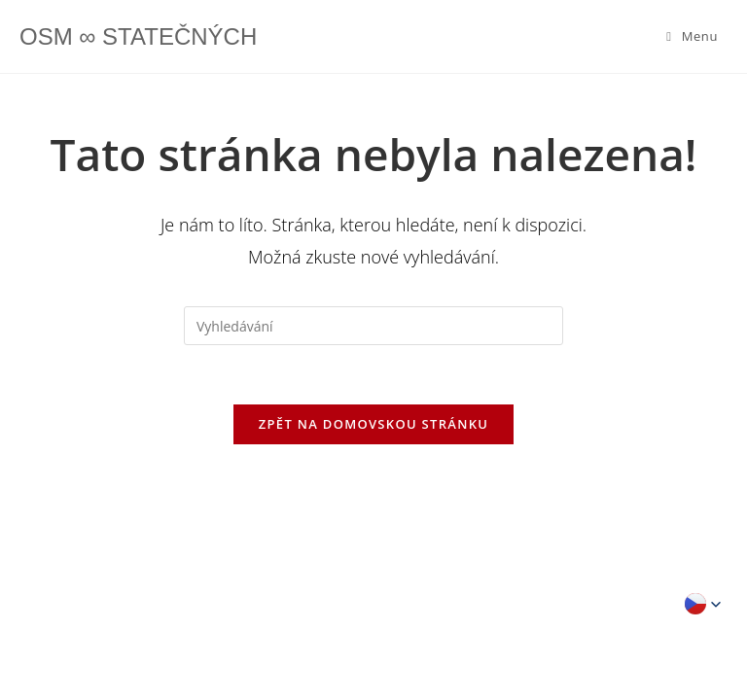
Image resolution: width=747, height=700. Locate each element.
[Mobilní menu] (692, 36)
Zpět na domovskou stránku (373, 424)
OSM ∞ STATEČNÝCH (138, 36)
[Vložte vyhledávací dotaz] (373, 326)
